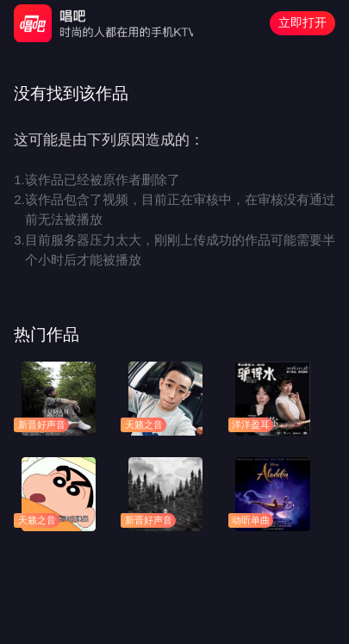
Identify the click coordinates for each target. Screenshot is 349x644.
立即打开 (302, 22)
